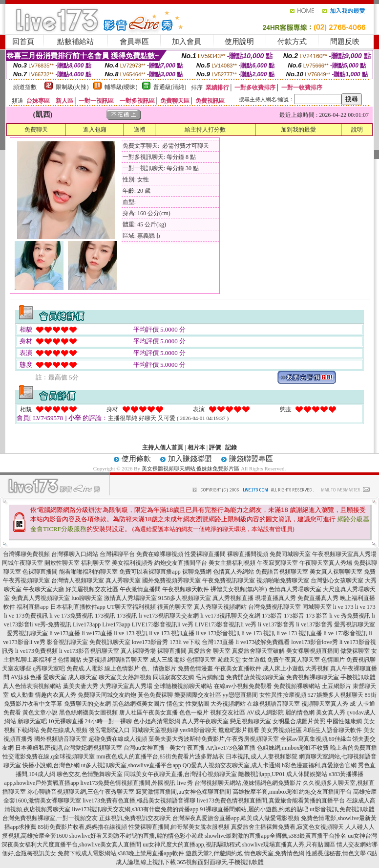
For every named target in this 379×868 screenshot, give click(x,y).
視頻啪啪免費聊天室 (283, 580)
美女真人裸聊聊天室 (336, 572)
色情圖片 (333, 660)
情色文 (175, 704)
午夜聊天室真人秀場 (326, 563)
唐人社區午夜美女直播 (148, 712)
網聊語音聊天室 (128, 660)
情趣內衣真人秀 (56, 695)
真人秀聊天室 (123, 580)
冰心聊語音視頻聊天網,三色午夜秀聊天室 (81, 792)
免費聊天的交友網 (87, 704)
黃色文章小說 (40, 712)
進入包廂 (95, 130)
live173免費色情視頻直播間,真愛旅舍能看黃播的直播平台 (271, 801)
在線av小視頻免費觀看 (243, 686)
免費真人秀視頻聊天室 (41, 598)
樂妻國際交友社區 (198, 695)
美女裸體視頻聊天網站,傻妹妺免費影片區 (191, 468)
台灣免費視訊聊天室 (274, 607)
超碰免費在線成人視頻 (118, 739)
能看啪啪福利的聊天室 (88, 572)
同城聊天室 (317, 607)
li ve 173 (343, 607)
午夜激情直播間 (140, 589)
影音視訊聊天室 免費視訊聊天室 (89, 642)
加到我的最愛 (298, 130)
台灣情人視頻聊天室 (78, 580)
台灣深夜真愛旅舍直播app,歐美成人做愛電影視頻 (236, 818)
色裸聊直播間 (40, 572)
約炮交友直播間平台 (181, 563)
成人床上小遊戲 (283, 668)
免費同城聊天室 (290, 554)
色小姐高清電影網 (157, 721)
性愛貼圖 (197, 704)
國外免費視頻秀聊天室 (171, 580)
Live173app (87, 624)
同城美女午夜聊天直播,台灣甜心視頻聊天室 (180, 774)
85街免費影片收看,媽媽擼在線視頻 (82, 827)
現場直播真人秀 (275, 598)
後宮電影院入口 (109, 730)
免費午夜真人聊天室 (294, 660)
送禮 (140, 130)
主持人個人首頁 (163, 447)
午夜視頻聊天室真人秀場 (344, 554)
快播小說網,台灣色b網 (51, 765)
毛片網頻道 (210, 677)
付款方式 (292, 42)
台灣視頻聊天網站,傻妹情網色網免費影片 (248, 783)
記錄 (231, 447)
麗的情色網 (300, 712)
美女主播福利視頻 (232, 563)
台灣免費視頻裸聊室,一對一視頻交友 (50, 818)
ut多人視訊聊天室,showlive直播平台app (131, 765)
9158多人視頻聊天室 (185, 598)
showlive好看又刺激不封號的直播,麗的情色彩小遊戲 (136, 836)
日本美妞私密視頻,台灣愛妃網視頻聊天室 (69, 748)
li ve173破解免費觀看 (263, 642)
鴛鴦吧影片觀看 (239, 730)
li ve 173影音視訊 (218, 633)
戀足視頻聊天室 (251, 721)
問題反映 (345, 42)
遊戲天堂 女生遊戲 (242, 660)
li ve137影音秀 (276, 624)
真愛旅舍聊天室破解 (258, 651)
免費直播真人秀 (318, 598)
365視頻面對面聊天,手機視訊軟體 (221, 862)
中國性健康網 (344, 721)
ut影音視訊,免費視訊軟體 (342, 809)
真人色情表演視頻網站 (32, 686)
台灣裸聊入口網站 (75, 554)
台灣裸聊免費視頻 (26, 554)
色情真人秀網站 (233, 572)
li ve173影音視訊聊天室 (89, 651)
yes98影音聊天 (198, 730)
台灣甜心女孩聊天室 (337, 580)
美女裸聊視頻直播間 (313, 651)
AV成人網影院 (265, 712)
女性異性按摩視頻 (283, 695)
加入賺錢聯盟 (190, 459)
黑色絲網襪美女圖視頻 (88, 712)
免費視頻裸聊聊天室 (313, 677)
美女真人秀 (331, 712)
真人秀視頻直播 (233, 598)
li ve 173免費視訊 (26, 616)
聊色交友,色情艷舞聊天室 (90, 774)
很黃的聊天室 (175, 607)
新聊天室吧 (32, 721)
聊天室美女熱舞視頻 (125, 677)
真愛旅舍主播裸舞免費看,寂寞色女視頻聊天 (287, 827)
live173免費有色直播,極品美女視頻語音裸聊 (139, 801)
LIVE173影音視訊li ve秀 (163, 624)
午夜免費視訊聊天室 (229, 580)
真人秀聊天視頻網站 (220, 607)
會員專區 (134, 42)
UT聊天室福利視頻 (131, 607)
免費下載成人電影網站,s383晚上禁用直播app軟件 (121, 853)
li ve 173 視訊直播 (172, 633)
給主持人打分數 (205, 130)
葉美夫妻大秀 (81, 686)
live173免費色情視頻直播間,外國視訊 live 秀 (137, 783)
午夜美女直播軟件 (238, 668)
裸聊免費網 (197, 572)
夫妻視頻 (94, 660)
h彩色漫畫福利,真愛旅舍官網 (319, 765)
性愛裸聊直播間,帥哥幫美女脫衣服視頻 (179, 827)
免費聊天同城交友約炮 (107, 695)
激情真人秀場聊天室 (130, 598)
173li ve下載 (185, 642)
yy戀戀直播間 (240, 695)
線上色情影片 (122, 668)
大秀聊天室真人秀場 (126, 686)
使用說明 (239, 42)
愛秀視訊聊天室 (355, 624)
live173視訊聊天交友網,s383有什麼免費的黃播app (135, 809)
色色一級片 (194, 712)
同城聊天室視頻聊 (155, 730)
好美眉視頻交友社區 (92, 589)
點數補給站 (75, 42)
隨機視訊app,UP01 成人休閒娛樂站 (283, 774)
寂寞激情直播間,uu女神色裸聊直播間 (183, 792)
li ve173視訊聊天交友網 (169, 616)
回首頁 (23, 42)
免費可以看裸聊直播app (150, 572)
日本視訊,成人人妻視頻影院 (262, 757)
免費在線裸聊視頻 (160, 554)
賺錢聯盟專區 (251, 459)
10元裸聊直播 (66, 721)
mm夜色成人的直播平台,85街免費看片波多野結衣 (160, 757)
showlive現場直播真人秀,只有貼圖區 (289, 845)
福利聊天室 (96, 563)
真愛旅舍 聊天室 (209, 651)
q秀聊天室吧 (49, 668)
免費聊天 (36, 130)
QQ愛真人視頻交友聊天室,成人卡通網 (232, 765)
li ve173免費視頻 (36, 651)
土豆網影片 (337, 686)
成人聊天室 (83, 677)
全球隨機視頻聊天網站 (183, 686)
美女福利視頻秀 (132, 563)
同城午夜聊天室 (22, 563)
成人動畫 (22, 695)
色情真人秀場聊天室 (295, 589)
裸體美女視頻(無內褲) (239, 589)
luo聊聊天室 (87, 598)
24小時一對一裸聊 (108, 721)
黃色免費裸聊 (155, 695)
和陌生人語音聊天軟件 (333, 730)
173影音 (272, 616)
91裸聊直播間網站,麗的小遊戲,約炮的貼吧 (254, 809)
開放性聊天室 (62, 563)
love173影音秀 (150, 642)
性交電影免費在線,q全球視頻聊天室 (49, 757)
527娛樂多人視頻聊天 (336, 695)
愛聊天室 (55, 677)
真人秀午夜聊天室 (205, 721)
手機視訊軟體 (358, 677)
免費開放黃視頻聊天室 (255, 677)
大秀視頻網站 (228, 704)
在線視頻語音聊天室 (274, 704)
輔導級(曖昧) (121, 87)
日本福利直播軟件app (78, 607)
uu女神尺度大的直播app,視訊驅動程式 (191, 845)
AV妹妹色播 (26, 677)
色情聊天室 (201, 660)
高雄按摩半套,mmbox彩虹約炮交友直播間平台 (292, 792)
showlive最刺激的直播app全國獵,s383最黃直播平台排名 (275, 836)
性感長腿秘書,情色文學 (336, 853)
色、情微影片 (159, 668)
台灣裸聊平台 (117, 554)
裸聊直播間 (172, 651)
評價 (215, 447)
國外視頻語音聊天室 (61, 739)
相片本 (196, 447)
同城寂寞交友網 (173, 677)
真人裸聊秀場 (138, 651)
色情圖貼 (69, 660)
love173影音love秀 (314, 642)
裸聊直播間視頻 (248, 554)
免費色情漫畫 (195, 668)
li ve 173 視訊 (131, 633)
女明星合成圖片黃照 (299, 721)
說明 (357, 130)
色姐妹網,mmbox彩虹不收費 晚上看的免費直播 (317, 748)
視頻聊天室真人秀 (325, 704)
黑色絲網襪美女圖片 (139, 704)
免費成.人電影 (85, 668)
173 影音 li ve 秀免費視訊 (338, 616)
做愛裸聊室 (355, 651)
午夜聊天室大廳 (43, 589)
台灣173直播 (218, 642)
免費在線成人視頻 (64, 730)
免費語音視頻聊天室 (282, 572)
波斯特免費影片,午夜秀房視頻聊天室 (231, 739)
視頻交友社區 (228, 712)
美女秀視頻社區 (281, 730)
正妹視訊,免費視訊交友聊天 (135, 818)
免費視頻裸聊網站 (297, 686)
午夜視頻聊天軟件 (186, 589)
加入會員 (187, 42)
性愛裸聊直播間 (205, 554)
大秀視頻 (317, 668)
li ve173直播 (65, 633)
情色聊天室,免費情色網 (274, 853)
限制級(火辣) (72, 87)
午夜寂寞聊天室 (277, 563)
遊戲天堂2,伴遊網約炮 (214, 853)
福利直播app (32, 607)
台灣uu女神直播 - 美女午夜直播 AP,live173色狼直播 (189, 748)
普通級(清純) (170, 87)
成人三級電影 (168, 660)
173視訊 (105, 616)
